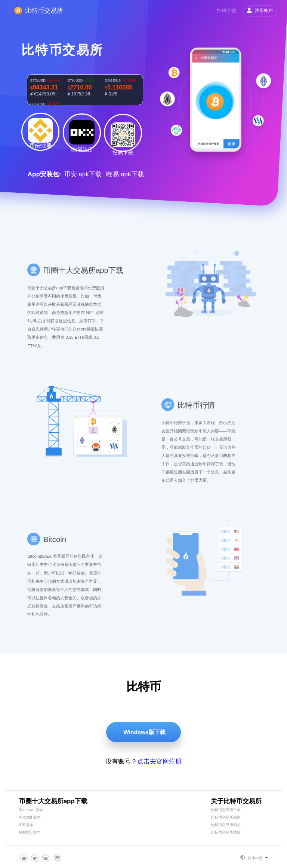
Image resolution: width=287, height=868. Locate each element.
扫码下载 (226, 11)
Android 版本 (30, 817)
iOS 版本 (27, 825)
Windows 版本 (31, 810)
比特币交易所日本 (226, 810)
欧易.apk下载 (125, 174)
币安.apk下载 (83, 174)
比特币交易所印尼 (226, 825)
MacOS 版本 (30, 832)
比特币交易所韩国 (226, 817)
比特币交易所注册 (226, 832)
